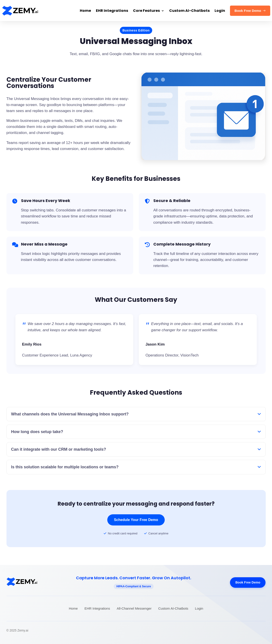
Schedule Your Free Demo (136, 520)
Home (73, 608)
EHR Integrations (97, 608)
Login (199, 608)
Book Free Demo (248, 582)
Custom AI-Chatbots (173, 608)
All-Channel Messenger (134, 608)
